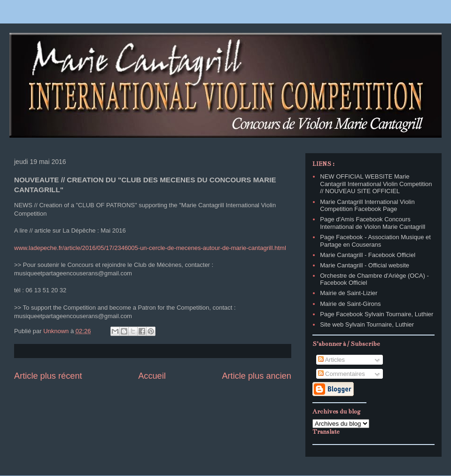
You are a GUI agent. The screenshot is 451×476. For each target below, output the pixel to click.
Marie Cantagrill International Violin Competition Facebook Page (367, 206)
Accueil (152, 376)
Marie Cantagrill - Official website (365, 265)
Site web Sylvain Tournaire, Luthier (367, 324)
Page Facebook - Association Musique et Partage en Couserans (375, 241)
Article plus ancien (257, 376)
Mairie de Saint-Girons (350, 304)
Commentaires (342, 374)
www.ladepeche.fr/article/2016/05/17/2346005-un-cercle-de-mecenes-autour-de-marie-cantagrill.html (150, 248)
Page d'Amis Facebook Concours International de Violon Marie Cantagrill (373, 223)
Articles (332, 360)
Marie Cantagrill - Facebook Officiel (368, 255)
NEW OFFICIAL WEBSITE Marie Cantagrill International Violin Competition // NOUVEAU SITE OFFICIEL (376, 184)
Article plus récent (48, 376)
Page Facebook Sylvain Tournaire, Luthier (377, 314)
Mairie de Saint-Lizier (349, 293)
